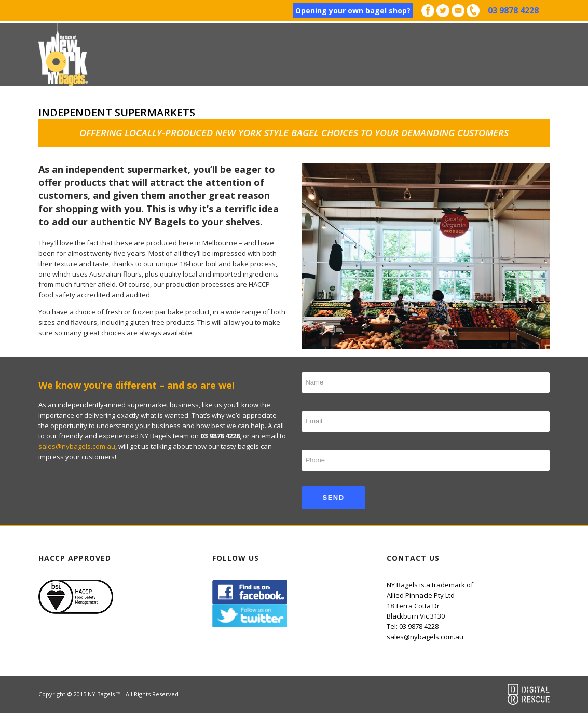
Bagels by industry (88, 116)
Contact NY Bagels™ (90, 179)
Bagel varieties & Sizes (195, 116)
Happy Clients (364, 116)
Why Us (426, 116)
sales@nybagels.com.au (77, 446)
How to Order (289, 116)
